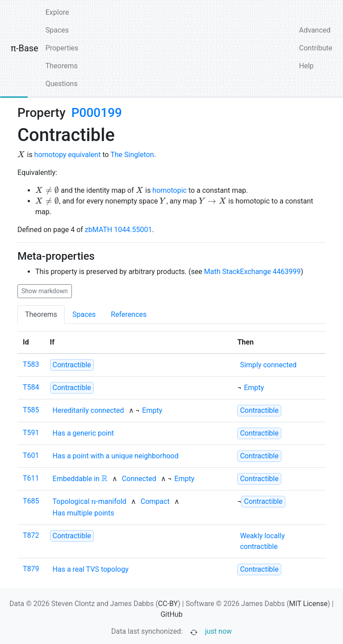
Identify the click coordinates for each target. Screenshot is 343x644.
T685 (31, 501)
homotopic (169, 190)
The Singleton (132, 155)
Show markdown (45, 291)
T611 (31, 478)
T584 (31, 387)
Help (307, 66)
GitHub (171, 614)
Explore (57, 12)
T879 (31, 569)
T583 (31, 364)
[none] (268, 365)
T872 (31, 535)
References (129, 314)
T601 (31, 455)
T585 (31, 410)
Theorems (62, 66)
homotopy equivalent (68, 155)
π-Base (25, 48)
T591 (31, 433)
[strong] (72, 365)
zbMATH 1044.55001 (119, 230)
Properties (62, 48)
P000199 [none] (97, 113)
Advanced (315, 30)
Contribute (316, 48)
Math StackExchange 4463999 (253, 272)
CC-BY (168, 604)
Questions (62, 84)
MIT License (308, 604)
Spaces (57, 30)
